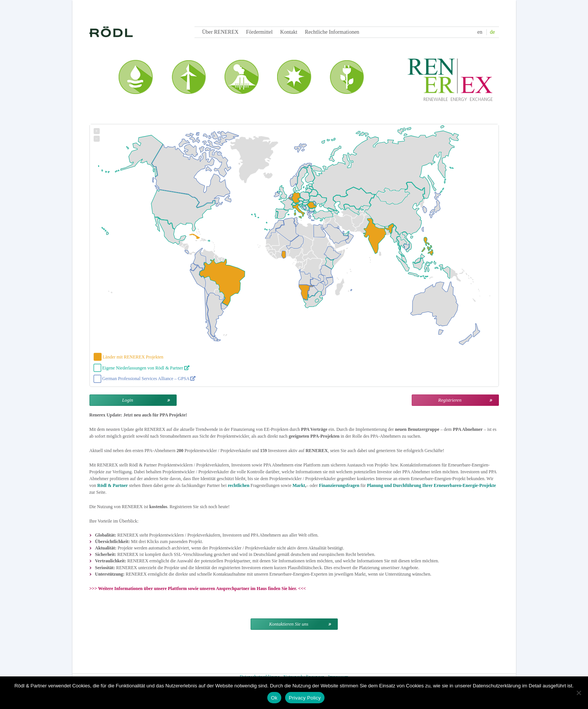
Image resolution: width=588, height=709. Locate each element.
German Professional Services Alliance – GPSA (149, 379)
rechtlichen (239, 485)
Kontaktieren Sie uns (289, 624)
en (480, 32)
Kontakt (289, 32)
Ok (274, 698)
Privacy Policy (305, 698)
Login (128, 400)
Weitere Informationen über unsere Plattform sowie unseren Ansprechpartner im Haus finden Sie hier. (198, 588)
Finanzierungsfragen (339, 485)
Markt (299, 485)
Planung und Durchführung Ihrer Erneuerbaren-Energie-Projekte (431, 485)
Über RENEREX (220, 32)
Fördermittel (259, 32)
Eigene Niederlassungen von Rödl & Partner (146, 368)
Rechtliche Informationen (332, 32)
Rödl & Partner (113, 485)
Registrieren (450, 400)
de (492, 32)
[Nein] (579, 693)
